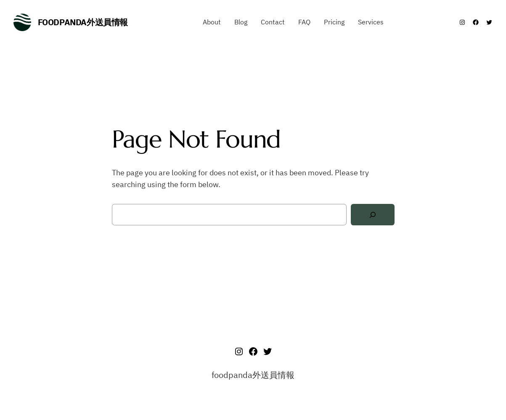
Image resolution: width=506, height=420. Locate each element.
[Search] (373, 215)
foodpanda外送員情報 (83, 22)
